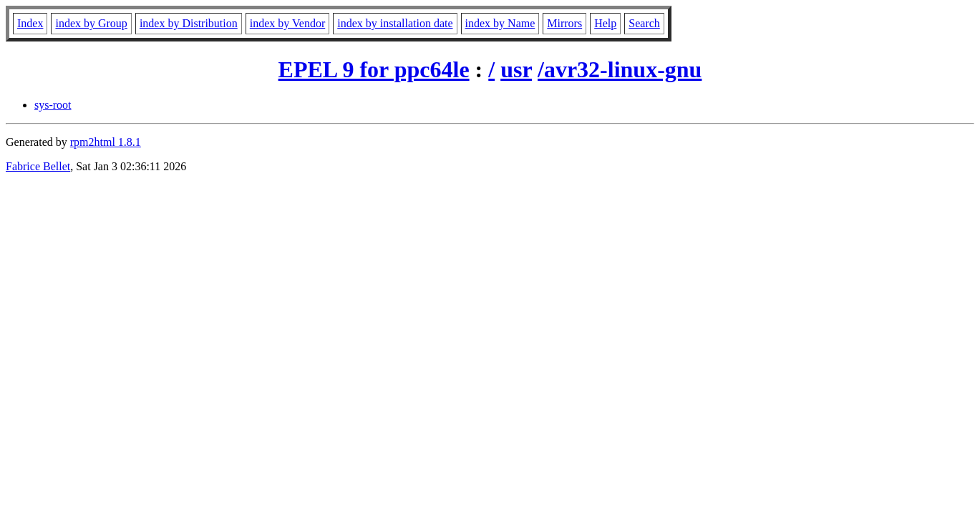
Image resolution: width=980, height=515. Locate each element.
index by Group (91, 23)
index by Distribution (189, 23)
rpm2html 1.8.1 (106, 142)
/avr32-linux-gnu (620, 69)
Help (605, 23)
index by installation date (395, 23)
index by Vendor (287, 23)
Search (644, 23)
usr (516, 69)
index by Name (500, 23)
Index (30, 23)
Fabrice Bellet (38, 166)
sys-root (53, 105)
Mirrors (564, 23)
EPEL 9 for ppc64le (374, 69)
